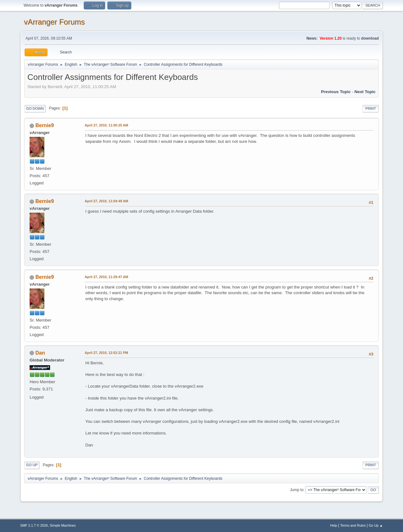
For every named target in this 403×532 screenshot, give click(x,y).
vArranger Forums (54, 22)
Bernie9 (45, 125)
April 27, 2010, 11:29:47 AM (106, 277)
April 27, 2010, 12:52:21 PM (106, 353)
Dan (40, 353)
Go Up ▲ (376, 525)
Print (371, 109)
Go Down (35, 109)
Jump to (297, 490)
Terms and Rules (353, 525)
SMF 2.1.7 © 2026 (34, 525)
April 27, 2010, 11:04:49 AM (106, 201)
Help (334, 525)
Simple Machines (63, 525)
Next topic (365, 92)
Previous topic (336, 92)
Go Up (32, 465)
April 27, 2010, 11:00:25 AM (106, 125)
